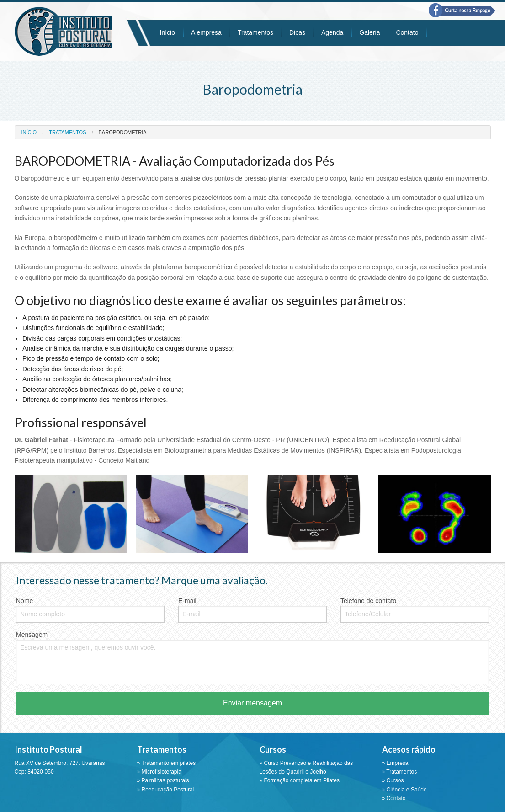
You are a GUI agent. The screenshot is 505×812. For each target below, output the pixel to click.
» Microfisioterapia (159, 772)
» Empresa (395, 763)
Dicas (297, 32)
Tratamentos (255, 32)
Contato (407, 32)
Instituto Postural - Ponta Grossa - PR (64, 31)
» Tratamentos (400, 772)
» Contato (394, 798)
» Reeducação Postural (166, 790)
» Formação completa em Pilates (300, 780)
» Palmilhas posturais (163, 780)
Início (167, 32)
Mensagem (252, 658)
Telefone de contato (415, 610)
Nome (90, 610)
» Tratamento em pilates (167, 763)
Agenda (332, 32)
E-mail (252, 610)
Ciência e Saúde (407, 790)
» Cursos (393, 780)
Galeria (369, 32)
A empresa (206, 32)
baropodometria (123, 132)
